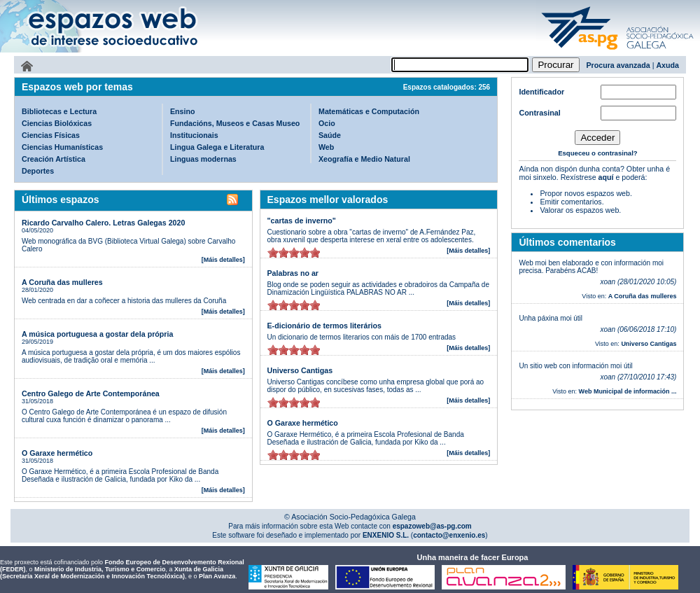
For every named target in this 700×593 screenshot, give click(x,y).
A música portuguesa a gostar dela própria (97, 334)
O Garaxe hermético (57, 453)
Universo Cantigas (300, 370)
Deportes (38, 171)
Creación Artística (54, 159)
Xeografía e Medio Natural (364, 159)
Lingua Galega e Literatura (217, 147)
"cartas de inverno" (302, 221)
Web (326, 147)
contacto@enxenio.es (449, 535)
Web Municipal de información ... (628, 391)
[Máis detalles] (223, 260)
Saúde (330, 135)
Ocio (327, 123)
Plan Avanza (217, 576)
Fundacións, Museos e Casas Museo (235, 123)
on (273, 252)
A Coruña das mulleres (62, 282)
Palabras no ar (293, 273)
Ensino (183, 111)
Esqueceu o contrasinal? (598, 153)
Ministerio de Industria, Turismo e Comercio (100, 569)
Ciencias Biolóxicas (57, 123)
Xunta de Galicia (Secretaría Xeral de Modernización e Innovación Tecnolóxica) (112, 573)
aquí (606, 177)
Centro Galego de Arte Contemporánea (91, 393)
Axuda (667, 65)
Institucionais (194, 135)
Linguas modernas (203, 159)
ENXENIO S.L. (385, 535)
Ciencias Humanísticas (62, 147)
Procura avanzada (618, 65)
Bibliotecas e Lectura (59, 111)
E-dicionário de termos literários (324, 326)
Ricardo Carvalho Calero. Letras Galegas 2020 (103, 223)
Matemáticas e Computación (369, 111)
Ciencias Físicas (51, 135)
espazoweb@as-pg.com (431, 526)
